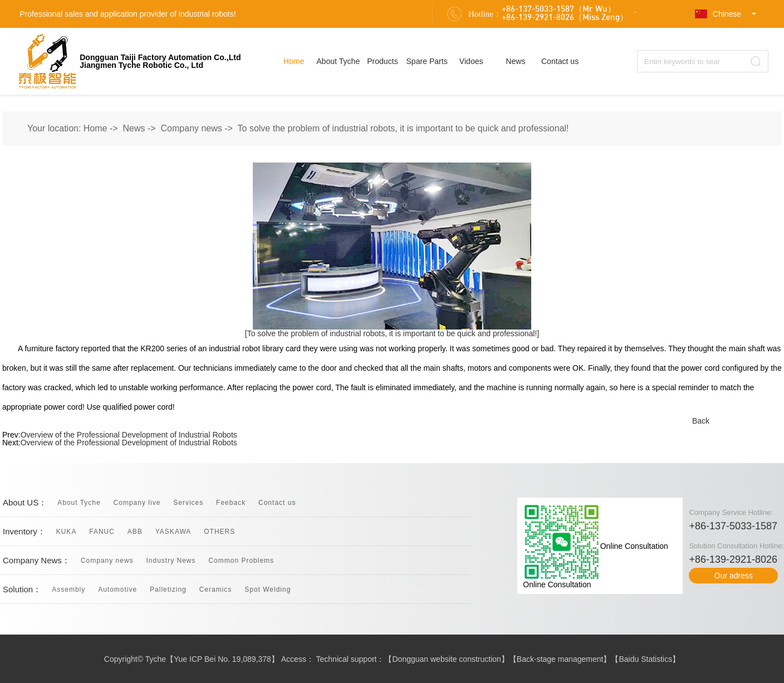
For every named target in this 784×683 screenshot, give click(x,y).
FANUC (102, 532)
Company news (192, 128)
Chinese (718, 14)
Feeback (231, 503)
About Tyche (338, 61)
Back (701, 421)
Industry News (171, 561)
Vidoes (471, 61)
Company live (137, 503)
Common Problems (241, 561)
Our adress (734, 576)
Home (294, 61)
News (515, 61)
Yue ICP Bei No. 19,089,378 (222, 659)
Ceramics (216, 589)
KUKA (67, 532)
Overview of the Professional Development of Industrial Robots (129, 435)
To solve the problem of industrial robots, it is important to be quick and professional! (403, 128)
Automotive (117, 589)
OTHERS (219, 532)
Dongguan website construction (447, 659)
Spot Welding (268, 589)
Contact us (560, 61)
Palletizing (168, 589)
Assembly (68, 589)
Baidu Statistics (645, 659)
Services (188, 503)
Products (383, 61)
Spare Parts (427, 61)
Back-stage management (560, 659)
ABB (135, 532)
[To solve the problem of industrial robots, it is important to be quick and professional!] (392, 333)
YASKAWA (173, 532)
